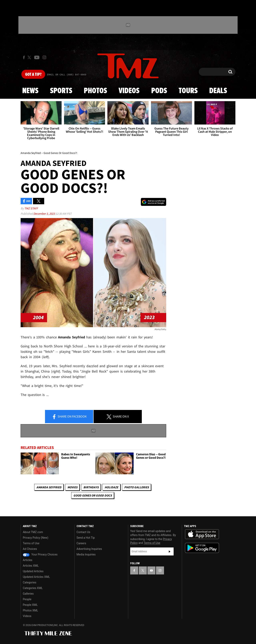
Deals (218, 91)
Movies (72, 487)
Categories (29, 582)
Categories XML (33, 588)
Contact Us (83, 532)
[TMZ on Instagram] (44, 57)
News (30, 91)
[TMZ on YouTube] (151, 570)
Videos (129, 91)
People (27, 599)
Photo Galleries (136, 487)
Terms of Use (31, 543)
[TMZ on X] (30, 57)
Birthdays (91, 487)
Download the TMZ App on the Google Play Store (202, 548)
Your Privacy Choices (40, 554)
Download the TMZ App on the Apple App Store (202, 534)
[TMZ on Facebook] (24, 57)
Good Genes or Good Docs (93, 495)
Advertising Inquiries (89, 549)
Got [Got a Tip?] (33, 75)
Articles (28, 560)
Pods (159, 91)
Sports (61, 91)
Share (69, 417)
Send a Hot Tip (86, 538)
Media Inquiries (86, 554)
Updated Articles (33, 571)
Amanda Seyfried (49, 487)
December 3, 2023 (44, 214)
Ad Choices (30, 549)
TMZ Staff (31, 208)
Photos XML (30, 610)
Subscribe (170, 551)
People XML (30, 605)
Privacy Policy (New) (35, 538)
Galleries (28, 594)
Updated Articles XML (36, 577)
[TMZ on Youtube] (37, 57)
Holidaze (111, 487)
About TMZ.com (33, 532)
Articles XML (31, 566)
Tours (188, 91)
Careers (81, 543)
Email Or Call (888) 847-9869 (67, 75)
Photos (95, 91)
